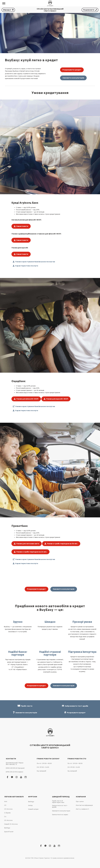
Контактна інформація (84, 805)
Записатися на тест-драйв (60, 806)
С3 (5, 805)
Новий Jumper (33, 809)
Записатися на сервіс (60, 815)
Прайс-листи (25, 706)
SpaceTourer (9, 832)
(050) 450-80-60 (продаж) (15, 768)
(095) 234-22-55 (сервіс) (14, 772)
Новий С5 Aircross (11, 824)
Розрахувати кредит (72, 70)
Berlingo (7, 828)
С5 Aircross (8, 820)
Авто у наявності (82, 809)
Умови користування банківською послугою (34, 262)
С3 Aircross (8, 809)
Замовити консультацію (73, 78)
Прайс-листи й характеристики (58, 802)
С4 (5, 817)
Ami (6, 801)
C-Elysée (7, 813)
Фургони (33, 797)
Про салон (80, 801)
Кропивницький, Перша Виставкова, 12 (15, 764)
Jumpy (30, 805)
